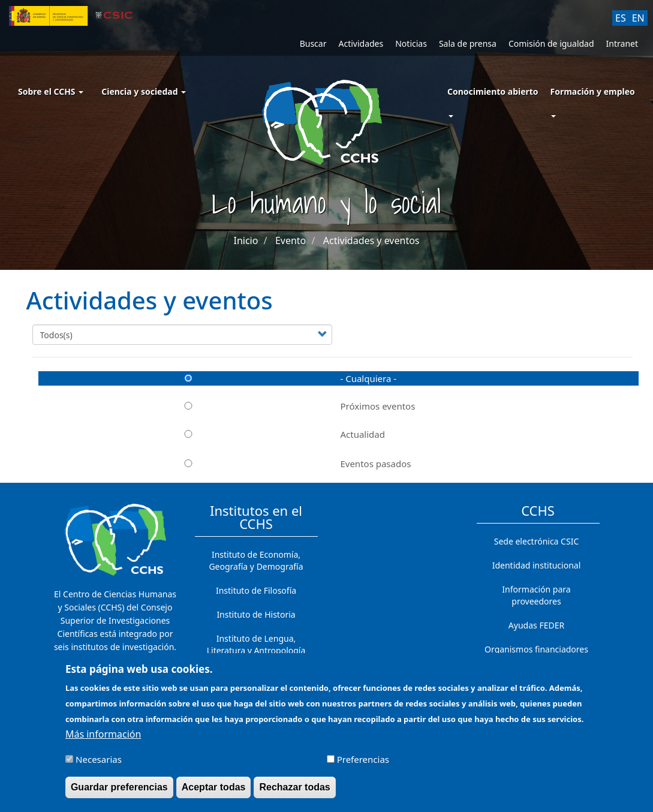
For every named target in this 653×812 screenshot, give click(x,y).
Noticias (411, 43)
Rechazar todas (294, 794)
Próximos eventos (227, 406)
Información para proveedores (536, 595)
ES (621, 18)
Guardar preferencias (119, 794)
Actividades (361, 43)
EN (638, 18)
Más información (103, 740)
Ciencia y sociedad (144, 91)
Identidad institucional (537, 565)
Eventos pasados (225, 464)
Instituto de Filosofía (256, 590)
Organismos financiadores (536, 649)
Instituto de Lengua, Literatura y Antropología (256, 644)
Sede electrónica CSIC (536, 541)
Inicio (246, 240)
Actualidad (212, 434)
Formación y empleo (592, 91)
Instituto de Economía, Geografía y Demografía (256, 560)
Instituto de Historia (256, 614)
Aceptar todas (214, 794)
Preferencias (363, 765)
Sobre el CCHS (51, 91)
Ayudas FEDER (536, 625)
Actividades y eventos (371, 240)
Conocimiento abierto (493, 91)
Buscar (313, 43)
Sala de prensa (468, 43)
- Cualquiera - (218, 378)
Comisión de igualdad (551, 43)
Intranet (622, 43)
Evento (291, 240)
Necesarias (99, 765)
